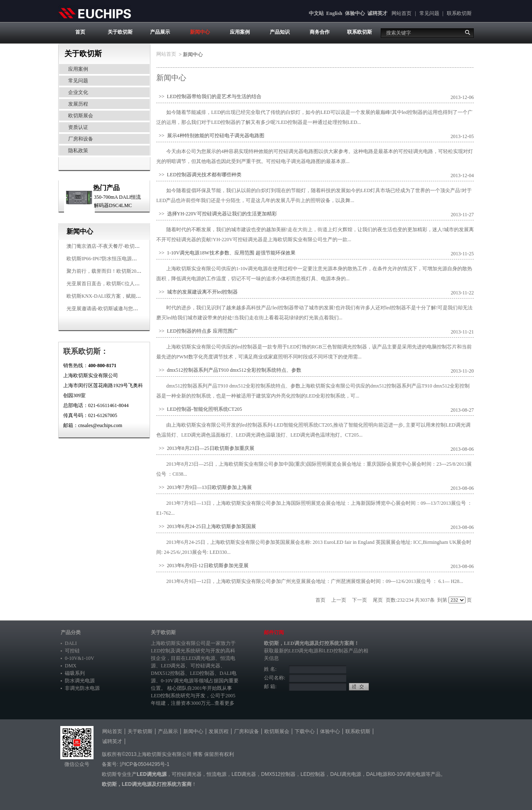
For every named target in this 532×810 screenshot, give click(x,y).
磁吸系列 (75, 673)
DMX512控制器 (168, 673)
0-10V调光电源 (177, 681)
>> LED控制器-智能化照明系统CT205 (199, 409)
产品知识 (280, 32)
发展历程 (78, 104)
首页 (80, 32)
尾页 (378, 600)
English (334, 13)
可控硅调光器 (205, 666)
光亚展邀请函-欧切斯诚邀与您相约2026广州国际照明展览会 (132, 309)
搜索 (468, 32)
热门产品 (106, 188)
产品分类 (71, 632)
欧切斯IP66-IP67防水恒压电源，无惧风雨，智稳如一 (124, 259)
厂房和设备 (81, 139)
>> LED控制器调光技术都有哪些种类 (199, 175)
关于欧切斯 (120, 32)
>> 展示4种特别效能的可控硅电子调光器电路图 (210, 136)
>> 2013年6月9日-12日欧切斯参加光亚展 (202, 566)
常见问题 (429, 13)
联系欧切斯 (459, 13)
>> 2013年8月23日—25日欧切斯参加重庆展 (205, 448)
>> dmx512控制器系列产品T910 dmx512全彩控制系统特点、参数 (229, 370)
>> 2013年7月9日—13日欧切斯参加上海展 (204, 487)
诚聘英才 (377, 13)
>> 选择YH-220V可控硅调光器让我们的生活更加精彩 (217, 214)
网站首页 (401, 13)
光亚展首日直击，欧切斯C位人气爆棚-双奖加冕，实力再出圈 (134, 284)
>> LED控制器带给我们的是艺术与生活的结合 (209, 96)
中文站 (316, 13)
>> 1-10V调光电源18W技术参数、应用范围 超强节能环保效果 (226, 253)
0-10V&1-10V (80, 658)
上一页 (339, 600)
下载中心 (305, 731)
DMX (71, 666)
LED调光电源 (201, 658)
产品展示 (160, 32)
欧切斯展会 (81, 116)
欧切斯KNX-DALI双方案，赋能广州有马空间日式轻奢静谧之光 (136, 296)
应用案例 (240, 32)
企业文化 (78, 92)
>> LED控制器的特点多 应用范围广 (197, 331)
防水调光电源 (80, 681)
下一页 (360, 600)
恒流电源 (217, 774)
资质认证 (78, 127)
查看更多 (224, 703)
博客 (198, 754)
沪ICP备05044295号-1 (145, 764)
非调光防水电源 (82, 688)
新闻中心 (200, 32)
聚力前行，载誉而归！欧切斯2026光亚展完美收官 (121, 271)
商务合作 (320, 32)
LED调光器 (173, 666)
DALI (71, 643)
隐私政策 (78, 151)
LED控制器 (202, 673)
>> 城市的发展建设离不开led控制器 (197, 292)
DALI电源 (377, 774)
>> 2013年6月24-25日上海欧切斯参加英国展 (206, 526)
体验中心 (355, 13)
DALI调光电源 (346, 774)
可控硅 (72, 651)
